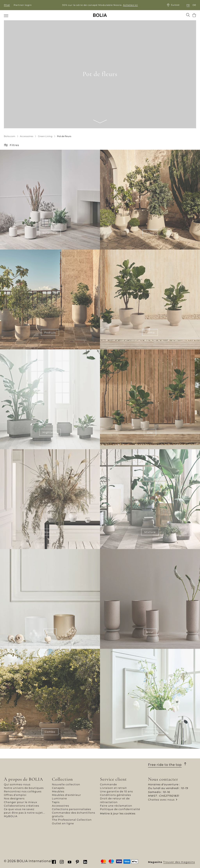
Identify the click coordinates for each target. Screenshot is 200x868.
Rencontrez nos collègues (23, 791)
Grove (150, 233)
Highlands (50, 432)
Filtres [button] (14, 145)
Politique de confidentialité (120, 809)
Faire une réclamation (116, 806)
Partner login (23, 5)
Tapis (56, 802)
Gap (150, 432)
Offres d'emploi (15, 795)
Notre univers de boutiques (24, 788)
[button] (6, 145)
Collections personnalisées (72, 809)
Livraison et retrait (113, 788)
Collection (62, 779)
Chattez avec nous (161, 800)
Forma (150, 332)
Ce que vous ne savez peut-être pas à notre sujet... (25, 811)
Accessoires (61, 806)
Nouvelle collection (66, 784)
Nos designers (14, 798)
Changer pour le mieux (21, 802)
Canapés (58, 788)
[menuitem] (6, 16)
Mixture (150, 532)
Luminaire (59, 798)
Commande (108, 784)
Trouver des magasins (179, 862)
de (194, 5)
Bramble (50, 532)
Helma (150, 732)
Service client (113, 779)
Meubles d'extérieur (67, 795)
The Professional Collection (72, 820)
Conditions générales (116, 795)
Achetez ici (130, 5)
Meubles (58, 791)
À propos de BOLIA (24, 779)
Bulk (50, 632)
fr (188, 5)
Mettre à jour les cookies (118, 813)
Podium (50, 332)
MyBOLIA (11, 816)
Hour (150, 632)
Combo (50, 732)
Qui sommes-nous (17, 784)
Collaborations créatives (22, 806)
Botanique (50, 233)
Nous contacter (163, 779)
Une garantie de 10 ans (117, 791)
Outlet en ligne (63, 823)
